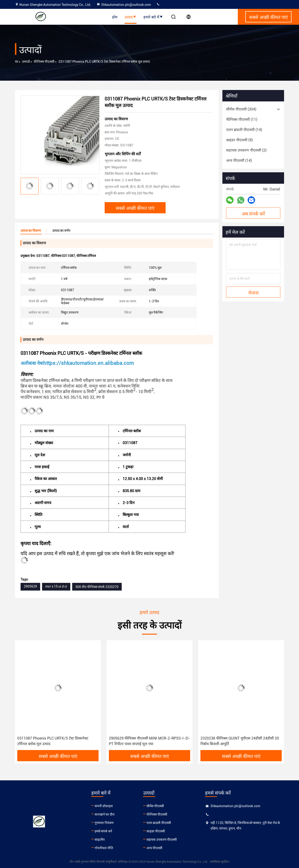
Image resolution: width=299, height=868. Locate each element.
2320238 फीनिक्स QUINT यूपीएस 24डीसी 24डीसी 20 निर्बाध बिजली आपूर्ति (240, 741)
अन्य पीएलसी (154, 848)
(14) (244, 130)
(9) (239, 140)
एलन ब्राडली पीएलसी (159, 823)
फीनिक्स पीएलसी (44, 62)
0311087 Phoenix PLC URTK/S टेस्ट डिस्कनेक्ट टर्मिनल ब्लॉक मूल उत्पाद (53, 741)
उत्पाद (130, 17)
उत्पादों (26, 62)
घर (17, 62)
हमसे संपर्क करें (103, 831)
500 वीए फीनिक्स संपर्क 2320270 (97, 587)
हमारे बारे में (153, 17)
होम (115, 17)
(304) (241, 109)
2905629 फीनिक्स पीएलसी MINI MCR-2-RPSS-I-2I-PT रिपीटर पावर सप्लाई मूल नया (149, 741)
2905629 (30, 586)
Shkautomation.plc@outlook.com (124, 5)
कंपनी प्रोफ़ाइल (104, 806)
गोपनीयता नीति (104, 848)
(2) (246, 150)
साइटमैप (100, 840)
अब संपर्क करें (253, 213)
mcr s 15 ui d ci (56, 586)
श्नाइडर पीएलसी (156, 831)
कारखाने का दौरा (105, 814)
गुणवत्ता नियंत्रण (104, 823)
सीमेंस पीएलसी (155, 806)
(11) (242, 119)
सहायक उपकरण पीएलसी (162, 840)
